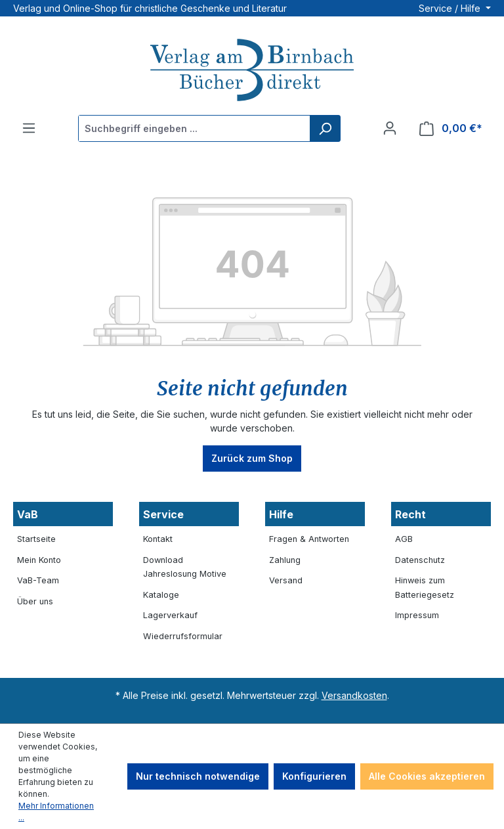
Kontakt (158, 539)
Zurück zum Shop (252, 458)
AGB (404, 539)
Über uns (35, 601)
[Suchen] (325, 128)
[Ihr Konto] (390, 128)
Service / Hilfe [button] (451, 8)
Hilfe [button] (281, 514)
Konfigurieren (314, 776)
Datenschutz (420, 560)
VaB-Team (38, 580)
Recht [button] (410, 514)
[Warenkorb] (451, 128)
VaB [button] (28, 514)
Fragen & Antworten (309, 539)
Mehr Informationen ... (56, 812)
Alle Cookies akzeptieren (427, 776)
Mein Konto (39, 560)
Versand (286, 580)
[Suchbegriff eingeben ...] (195, 128)
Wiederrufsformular (183, 636)
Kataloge (161, 595)
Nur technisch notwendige (198, 776)
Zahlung (285, 560)
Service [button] (163, 514)
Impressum (417, 615)
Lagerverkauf (170, 615)
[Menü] (29, 128)
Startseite (36, 539)
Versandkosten (354, 695)
